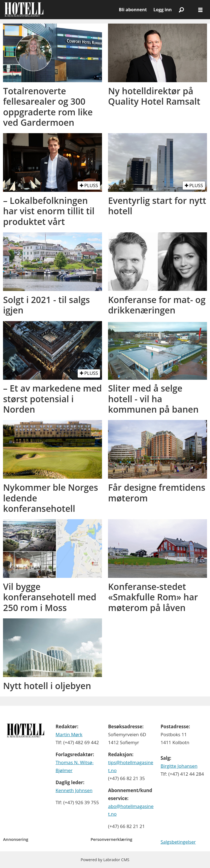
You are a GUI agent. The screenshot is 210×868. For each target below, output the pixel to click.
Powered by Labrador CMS (105, 860)
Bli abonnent (133, 10)
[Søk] (181, 10)
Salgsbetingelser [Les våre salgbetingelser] (178, 842)
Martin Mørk (69, 734)
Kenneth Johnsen (74, 790)
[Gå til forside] (24, 10)
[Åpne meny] (200, 10)
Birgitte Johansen (179, 766)
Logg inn (163, 10)
